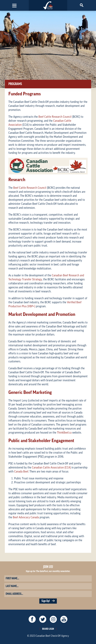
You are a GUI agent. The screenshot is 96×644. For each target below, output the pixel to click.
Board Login (48, 629)
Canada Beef (21, 472)
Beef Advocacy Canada (26, 517)
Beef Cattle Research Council (55, 117)
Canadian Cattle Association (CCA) (51, 468)
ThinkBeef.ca (64, 433)
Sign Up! (48, 601)
